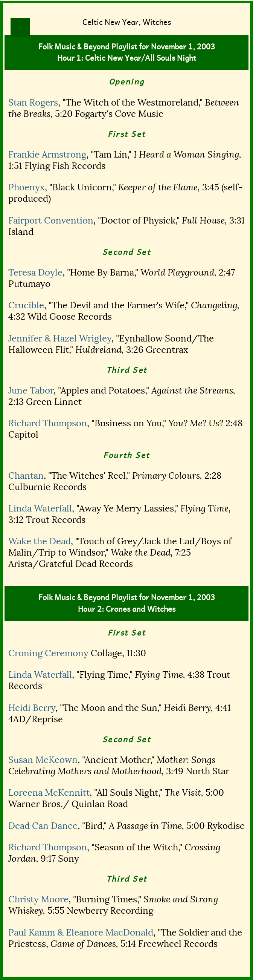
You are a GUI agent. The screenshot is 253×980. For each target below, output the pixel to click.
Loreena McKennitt (49, 793)
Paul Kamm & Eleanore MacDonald (81, 933)
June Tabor (31, 390)
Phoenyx (27, 187)
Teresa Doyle (35, 273)
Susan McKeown (43, 760)
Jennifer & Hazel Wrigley (60, 338)
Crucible (26, 305)
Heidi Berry (32, 708)
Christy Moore (38, 899)
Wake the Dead (40, 541)
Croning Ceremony (48, 653)
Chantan (26, 476)
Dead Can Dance (43, 826)
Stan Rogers (33, 103)
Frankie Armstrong (47, 155)
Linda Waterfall (40, 508)
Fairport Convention (51, 220)
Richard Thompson (48, 423)
